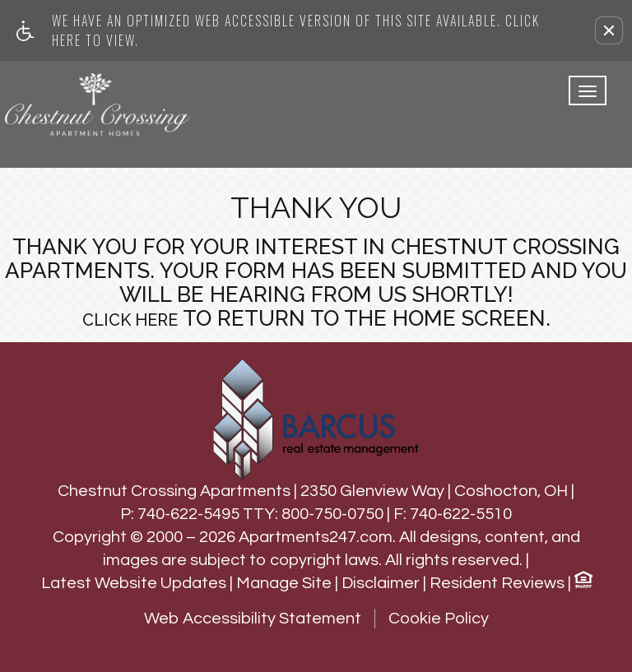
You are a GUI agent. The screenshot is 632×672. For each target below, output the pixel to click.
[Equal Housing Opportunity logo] (583, 582)
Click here (130, 320)
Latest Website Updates (134, 583)
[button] (609, 30)
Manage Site (284, 583)
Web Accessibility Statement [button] (253, 619)
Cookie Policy (439, 619)
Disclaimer (381, 583)
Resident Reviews (497, 583)
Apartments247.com (316, 537)
